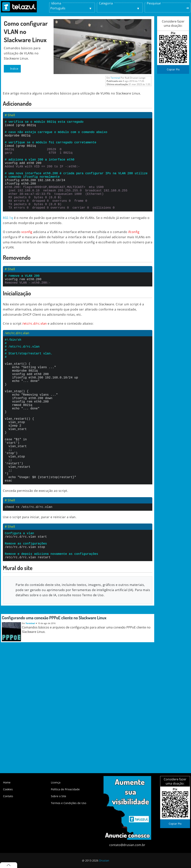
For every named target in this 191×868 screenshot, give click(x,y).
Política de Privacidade (65, 789)
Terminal (115, 78)
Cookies (8, 789)
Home (7, 782)
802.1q (8, 238)
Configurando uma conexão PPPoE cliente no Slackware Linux (54, 679)
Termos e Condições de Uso (69, 803)
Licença (56, 782)
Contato (8, 796)
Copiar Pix (173, 69)
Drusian (104, 860)
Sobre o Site (59, 796)
